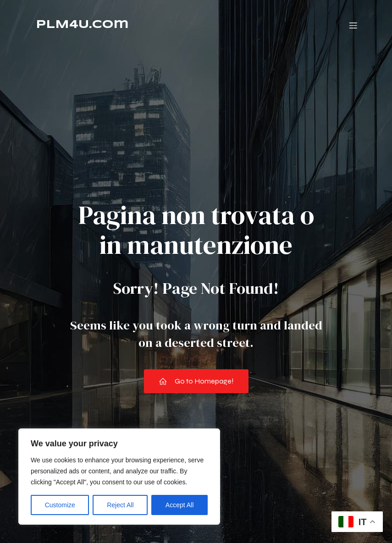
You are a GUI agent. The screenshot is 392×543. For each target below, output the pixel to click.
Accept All (179, 505)
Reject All (120, 505)
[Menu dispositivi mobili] (353, 25)
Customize (60, 505)
